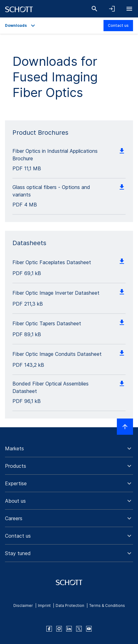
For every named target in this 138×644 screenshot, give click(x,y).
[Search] (94, 9)
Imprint (44, 605)
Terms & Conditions (107, 605)
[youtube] (89, 629)
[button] (69, 448)
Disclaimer (23, 605)
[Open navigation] (129, 9)
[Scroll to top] (125, 427)
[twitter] (79, 629)
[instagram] (59, 629)
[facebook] (49, 629)
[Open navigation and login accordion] (112, 9)
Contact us (118, 25)
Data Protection (70, 605)
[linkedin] (69, 629)
